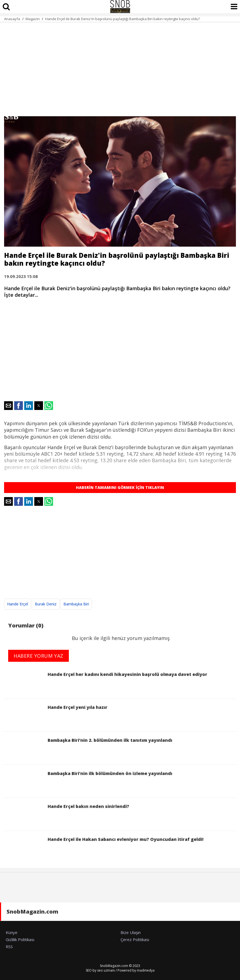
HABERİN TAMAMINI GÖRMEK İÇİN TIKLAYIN (120, 487)
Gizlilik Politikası (20, 939)
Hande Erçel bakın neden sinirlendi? (67, 815)
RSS (9, 947)
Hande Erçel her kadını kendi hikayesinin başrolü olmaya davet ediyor (106, 683)
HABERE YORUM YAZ (39, 656)
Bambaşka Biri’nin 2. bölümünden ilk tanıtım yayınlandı (89, 749)
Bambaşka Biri (76, 604)
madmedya (146, 970)
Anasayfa (12, 19)
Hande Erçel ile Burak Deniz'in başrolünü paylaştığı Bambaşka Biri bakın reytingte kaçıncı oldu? (123, 19)
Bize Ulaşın (131, 932)
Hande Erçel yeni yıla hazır (56, 716)
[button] (8, 406)
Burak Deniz (46, 604)
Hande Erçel (18, 604)
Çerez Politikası (135, 939)
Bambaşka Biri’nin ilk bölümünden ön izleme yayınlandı (88, 782)
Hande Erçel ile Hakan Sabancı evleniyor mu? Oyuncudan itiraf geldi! (104, 848)
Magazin (33, 19)
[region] (120, 66)
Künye (12, 932)
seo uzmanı (106, 970)
